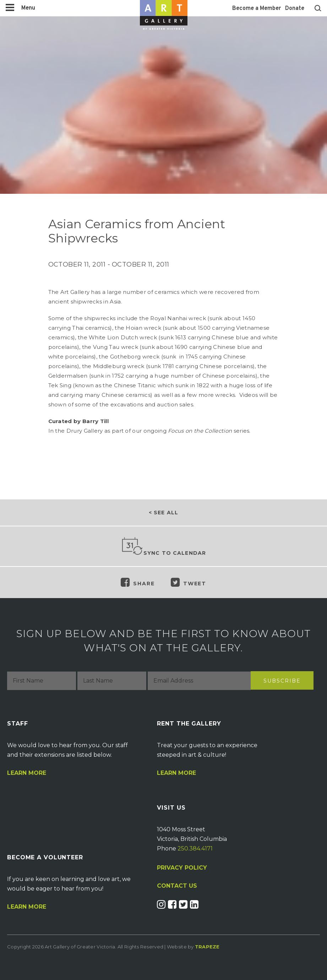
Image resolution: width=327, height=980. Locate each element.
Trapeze (207, 947)
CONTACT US (177, 886)
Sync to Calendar (164, 547)
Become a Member (257, 9)
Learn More (27, 773)
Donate (295, 9)
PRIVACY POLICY (182, 868)
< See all (163, 513)
